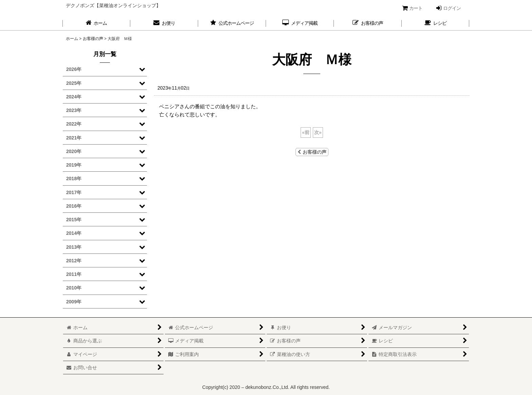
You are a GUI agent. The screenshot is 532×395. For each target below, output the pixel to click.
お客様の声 (312, 152)
